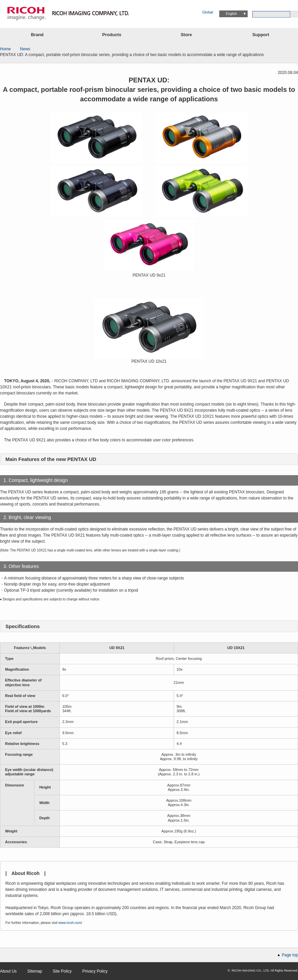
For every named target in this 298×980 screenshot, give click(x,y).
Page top (290, 955)
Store (186, 35)
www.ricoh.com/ (70, 923)
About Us (8, 971)
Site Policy (62, 971)
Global (208, 12)
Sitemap (35, 971)
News (25, 49)
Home (5, 49)
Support (261, 35)
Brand (37, 35)
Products (112, 35)
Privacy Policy (95, 971)
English (231, 14)
